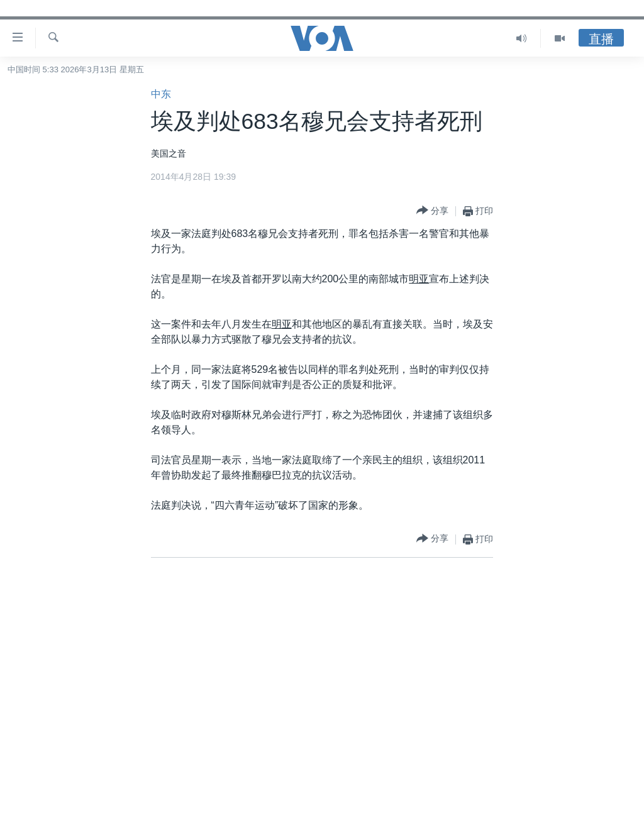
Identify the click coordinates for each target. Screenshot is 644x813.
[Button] (432, 211)
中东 (161, 94)
